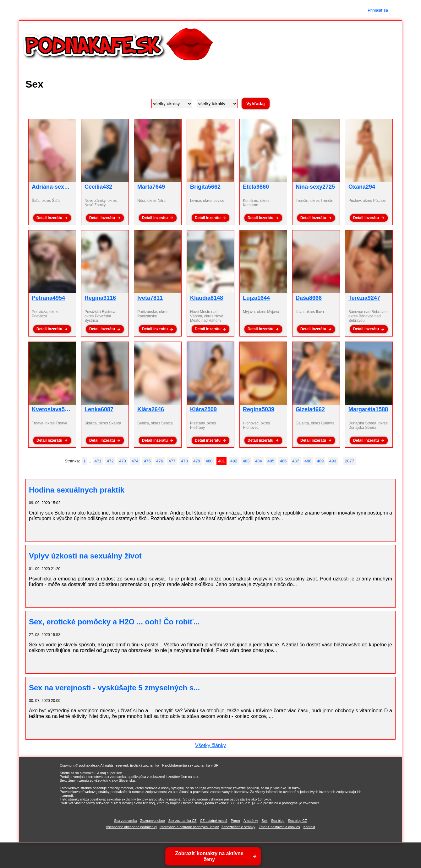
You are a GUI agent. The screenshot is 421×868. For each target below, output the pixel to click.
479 (197, 461)
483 (246, 461)
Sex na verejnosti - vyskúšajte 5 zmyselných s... (114, 688)
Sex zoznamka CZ (183, 821)
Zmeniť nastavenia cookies (279, 827)
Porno (235, 821)
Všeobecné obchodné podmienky (131, 827)
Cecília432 (98, 187)
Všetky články (210, 745)
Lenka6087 (99, 409)
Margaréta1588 (368, 409)
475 (147, 461)
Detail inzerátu (49, 218)
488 (308, 461)
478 (184, 461)
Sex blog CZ (297, 821)
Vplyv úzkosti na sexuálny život (85, 556)
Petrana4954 (48, 298)
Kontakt (309, 827)
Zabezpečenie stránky (238, 827)
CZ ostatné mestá (214, 821)
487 (296, 461)
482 (234, 461)
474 (135, 461)
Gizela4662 (310, 409)
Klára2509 (203, 409)
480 (209, 461)
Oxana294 (362, 187)
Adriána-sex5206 (54, 187)
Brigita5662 (205, 187)
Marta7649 (151, 187)
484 (259, 461)
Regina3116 (100, 298)
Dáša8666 (309, 298)
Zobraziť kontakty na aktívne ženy (210, 856)
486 (283, 461)
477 (172, 461)
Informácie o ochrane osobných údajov (189, 827)
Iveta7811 (150, 298)
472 (110, 461)
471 (98, 461)
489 (320, 461)
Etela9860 (256, 187)
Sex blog (278, 821)
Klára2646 (151, 409)
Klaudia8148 (207, 298)
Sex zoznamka (125, 821)
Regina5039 (259, 409)
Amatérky (251, 821)
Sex (264, 821)
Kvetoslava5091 (53, 409)
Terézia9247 (364, 298)
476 (160, 461)
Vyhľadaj (256, 104)
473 (123, 461)
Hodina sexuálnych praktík (77, 490)
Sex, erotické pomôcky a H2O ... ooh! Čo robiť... (114, 622)
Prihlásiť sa (378, 10)
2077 (350, 461)
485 (271, 461)
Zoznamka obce (152, 821)
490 (333, 461)
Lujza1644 (256, 298)
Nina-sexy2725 (315, 187)
